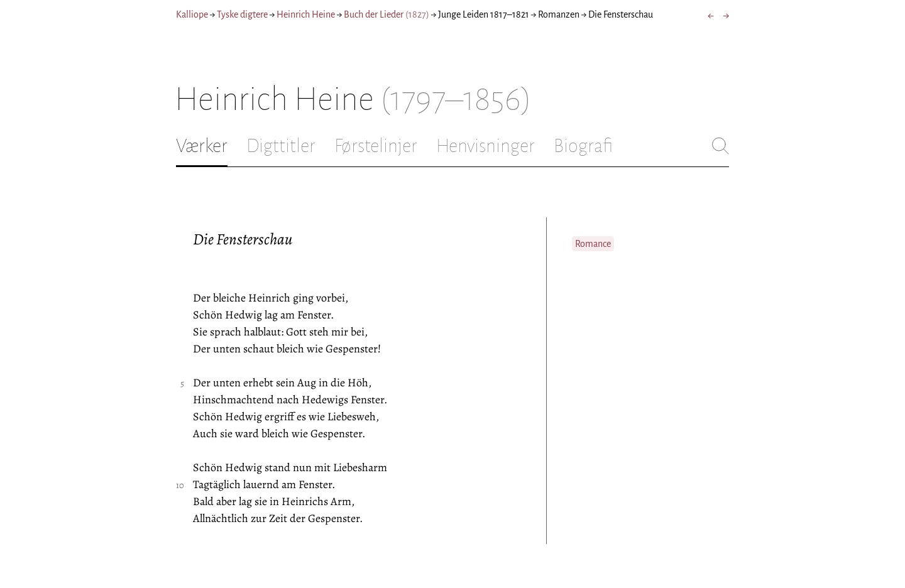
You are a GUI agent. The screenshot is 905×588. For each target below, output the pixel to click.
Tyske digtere (242, 14)
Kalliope (192, 14)
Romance (593, 244)
